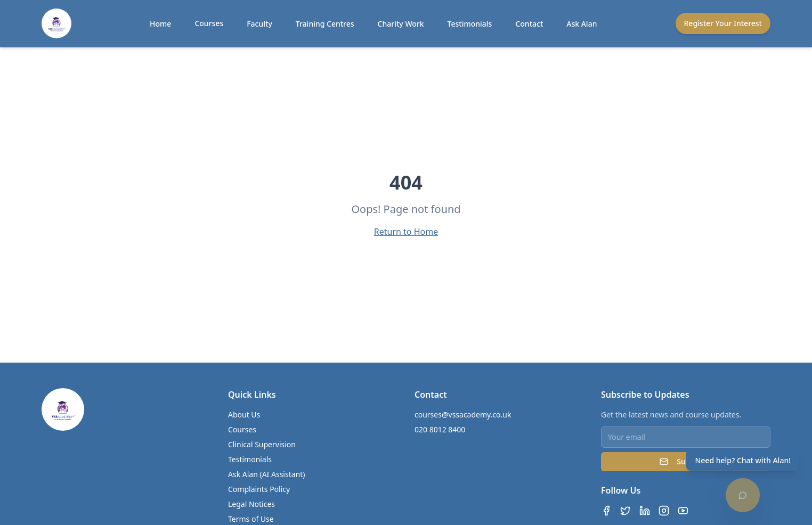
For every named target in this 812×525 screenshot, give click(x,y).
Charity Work (401, 24)
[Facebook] (606, 511)
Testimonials (470, 24)
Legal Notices (251, 504)
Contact (529, 24)
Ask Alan (582, 24)
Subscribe (685, 461)
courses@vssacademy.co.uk (463, 415)
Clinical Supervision (262, 444)
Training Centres (325, 24)
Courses (209, 23)
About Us (244, 415)
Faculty (259, 24)
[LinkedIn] (645, 511)
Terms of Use (251, 519)
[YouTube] (683, 511)
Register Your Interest (723, 23)
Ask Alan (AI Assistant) (267, 474)
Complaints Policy (259, 489)
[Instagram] (664, 511)
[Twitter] (626, 511)
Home (160, 24)
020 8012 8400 (440, 429)
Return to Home (406, 232)
